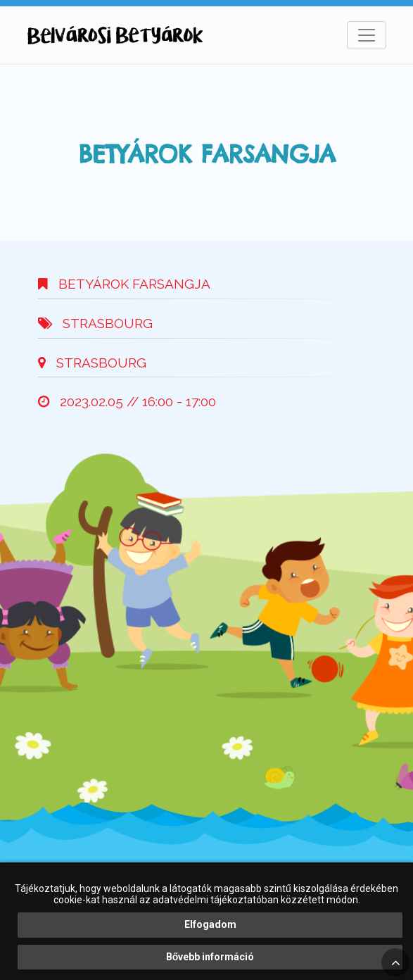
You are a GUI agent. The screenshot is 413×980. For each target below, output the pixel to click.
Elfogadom (210, 924)
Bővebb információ (210, 957)
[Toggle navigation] (367, 35)
